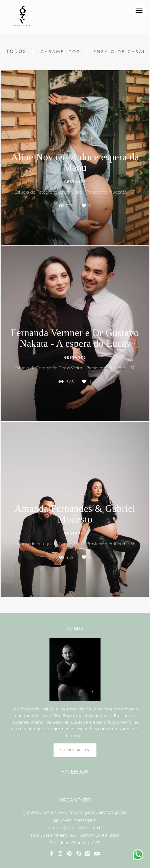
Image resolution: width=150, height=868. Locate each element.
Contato (75, 848)
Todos (16, 51)
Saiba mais (75, 723)
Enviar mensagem (78, 792)
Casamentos (61, 51)
